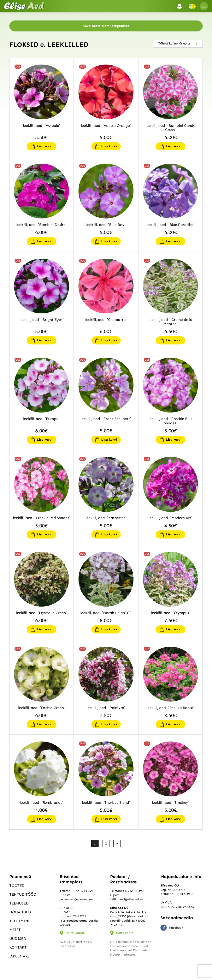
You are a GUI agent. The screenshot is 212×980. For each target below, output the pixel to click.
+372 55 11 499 (83, 891)
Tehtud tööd (23, 894)
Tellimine (20, 921)
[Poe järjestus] (178, 44)
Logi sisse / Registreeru (181, 6)
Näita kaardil (75, 933)
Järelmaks (19, 956)
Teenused (19, 903)
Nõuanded (20, 912)
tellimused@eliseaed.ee (76, 899)
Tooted (17, 886)
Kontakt (18, 947)
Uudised (18, 939)
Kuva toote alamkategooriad (106, 26)
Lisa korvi (45, 146)
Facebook (172, 928)
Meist (15, 930)
